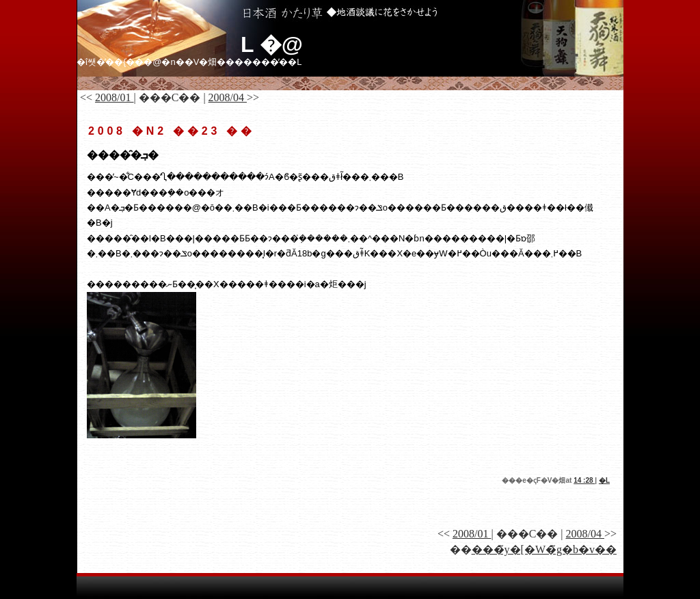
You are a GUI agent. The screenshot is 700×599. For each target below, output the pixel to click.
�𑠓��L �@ (272, 44)
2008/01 (114, 97)
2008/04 (228, 97)
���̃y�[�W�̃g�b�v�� (544, 549)
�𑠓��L (604, 480)
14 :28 (584, 480)
